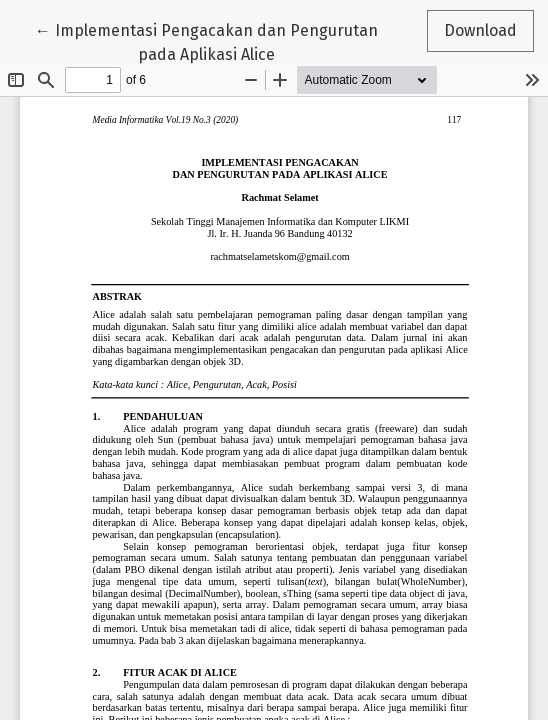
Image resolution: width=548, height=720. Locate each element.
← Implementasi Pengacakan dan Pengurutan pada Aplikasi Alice (206, 41)
